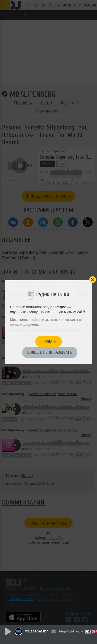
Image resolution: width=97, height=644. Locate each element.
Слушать (48, 342)
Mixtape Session (36, 631)
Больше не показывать (50, 353)
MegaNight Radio (71, 631)
